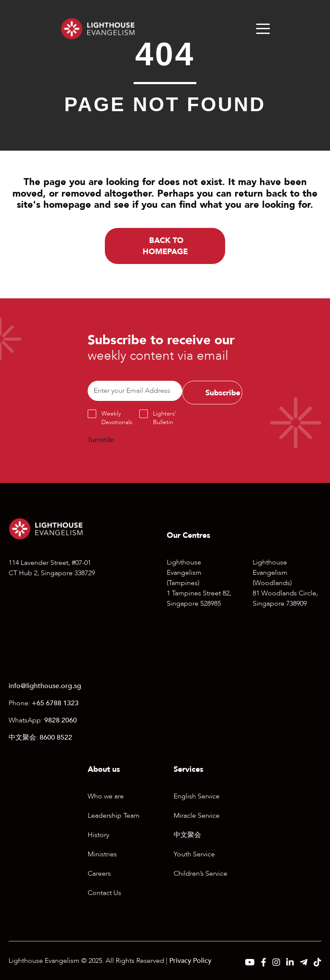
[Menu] (263, 29)
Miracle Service (197, 816)
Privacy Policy (190, 961)
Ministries (102, 854)
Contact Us (104, 893)
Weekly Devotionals (117, 418)
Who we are (106, 796)
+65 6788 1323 (55, 703)
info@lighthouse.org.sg (45, 686)
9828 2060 (61, 720)
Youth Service (194, 854)
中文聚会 (187, 835)
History (98, 835)
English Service (197, 796)
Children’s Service (200, 874)
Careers (99, 874)
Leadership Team (114, 816)
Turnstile (101, 440)
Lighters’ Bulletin (165, 418)
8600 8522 (56, 737)
